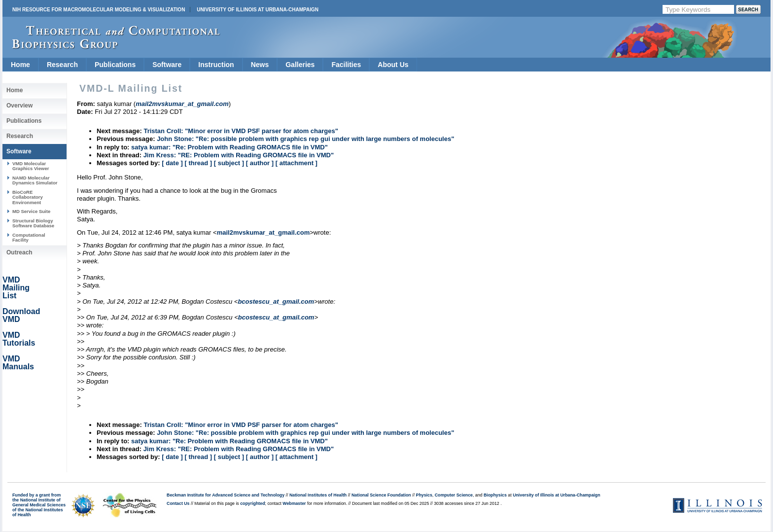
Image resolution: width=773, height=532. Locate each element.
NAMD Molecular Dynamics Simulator (35, 180)
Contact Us (178, 503)
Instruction (216, 65)
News (260, 65)
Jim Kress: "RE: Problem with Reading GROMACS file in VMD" (239, 155)
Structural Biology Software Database (33, 223)
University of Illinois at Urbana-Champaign (258, 10)
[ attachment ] (297, 163)
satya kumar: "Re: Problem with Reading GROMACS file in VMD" (229, 147)
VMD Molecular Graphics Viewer (31, 166)
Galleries (300, 65)
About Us (393, 65)
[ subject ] (229, 163)
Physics (424, 495)
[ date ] (172, 163)
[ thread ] (198, 163)
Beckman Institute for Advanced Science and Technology (226, 495)
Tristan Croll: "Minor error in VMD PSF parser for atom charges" (241, 131)
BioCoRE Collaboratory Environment (28, 197)
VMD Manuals (18, 363)
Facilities (346, 65)
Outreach (19, 252)
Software (167, 65)
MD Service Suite (31, 211)
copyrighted (252, 503)
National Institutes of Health (318, 495)
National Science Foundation (381, 495)
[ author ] (260, 163)
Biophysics (495, 495)
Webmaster (294, 503)
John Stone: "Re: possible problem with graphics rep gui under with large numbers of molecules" (305, 139)
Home (20, 65)
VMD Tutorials (19, 339)
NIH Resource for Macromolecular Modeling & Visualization (99, 10)
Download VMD (21, 315)
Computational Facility (29, 237)
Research (62, 65)
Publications (115, 65)
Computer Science (454, 495)
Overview (19, 106)
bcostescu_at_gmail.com (276, 301)
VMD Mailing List (16, 288)
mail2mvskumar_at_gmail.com (264, 232)
